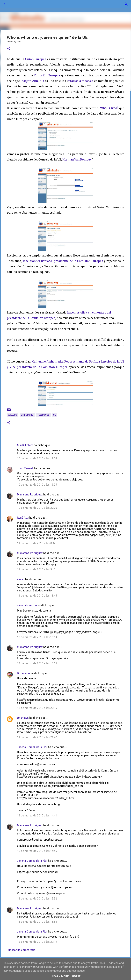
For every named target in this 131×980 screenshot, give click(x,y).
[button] (9, 49)
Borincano (23, 673)
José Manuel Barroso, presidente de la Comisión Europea (63, 261)
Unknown (23, 718)
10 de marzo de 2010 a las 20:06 (37, 508)
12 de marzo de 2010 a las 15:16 (37, 663)
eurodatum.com (27, 605)
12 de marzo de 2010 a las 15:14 (37, 637)
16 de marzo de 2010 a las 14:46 (37, 851)
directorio (27, 415)
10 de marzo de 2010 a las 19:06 (37, 458)
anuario (13, 415)
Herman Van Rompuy (77, 159)
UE (54, 415)
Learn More (60, 976)
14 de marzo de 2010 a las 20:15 (37, 708)
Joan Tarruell (25, 468)
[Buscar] (14, 4)
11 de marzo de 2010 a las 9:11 (36, 569)
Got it (76, 976)
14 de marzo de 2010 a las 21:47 (37, 737)
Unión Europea (36, 59)
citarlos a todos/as (80, 81)
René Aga (23, 518)
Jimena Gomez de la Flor (32, 747)
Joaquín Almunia (32, 81)
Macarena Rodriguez (30, 494)
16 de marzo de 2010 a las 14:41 (37, 815)
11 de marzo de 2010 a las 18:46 (37, 596)
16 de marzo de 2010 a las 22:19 (37, 942)
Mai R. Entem (25, 445)
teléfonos (43, 415)
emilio (21, 579)
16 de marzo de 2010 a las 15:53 (37, 922)
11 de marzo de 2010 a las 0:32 (36, 543)
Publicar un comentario (21, 950)
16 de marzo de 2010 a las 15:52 (37, 898)
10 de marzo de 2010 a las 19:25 (37, 485)
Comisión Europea (47, 75)
